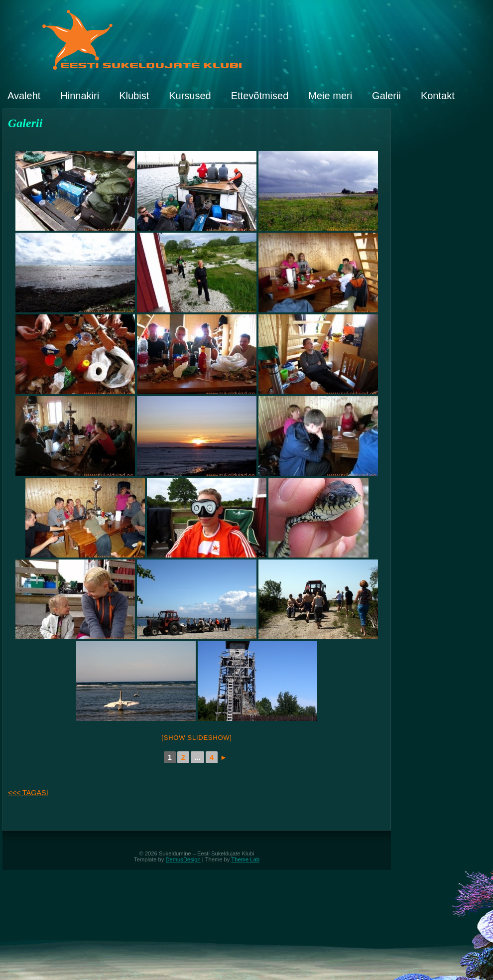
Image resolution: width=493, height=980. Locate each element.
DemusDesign (183, 859)
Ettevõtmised (260, 96)
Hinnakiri (80, 96)
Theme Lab (245, 859)
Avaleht (24, 96)
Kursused (190, 96)
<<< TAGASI (28, 793)
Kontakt (438, 96)
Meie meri (330, 96)
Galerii (386, 96)
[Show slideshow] (196, 738)
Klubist (134, 96)
